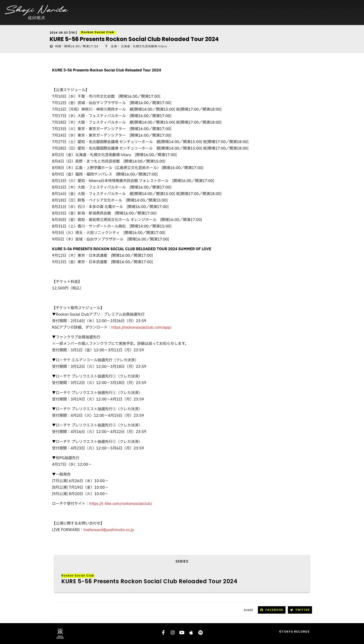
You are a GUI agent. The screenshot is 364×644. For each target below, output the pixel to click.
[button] (272, 610)
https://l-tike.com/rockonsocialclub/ (121, 504)
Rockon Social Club (78, 575)
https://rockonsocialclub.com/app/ (141, 327)
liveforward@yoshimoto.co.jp (109, 530)
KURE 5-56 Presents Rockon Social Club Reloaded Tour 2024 (149, 581)
